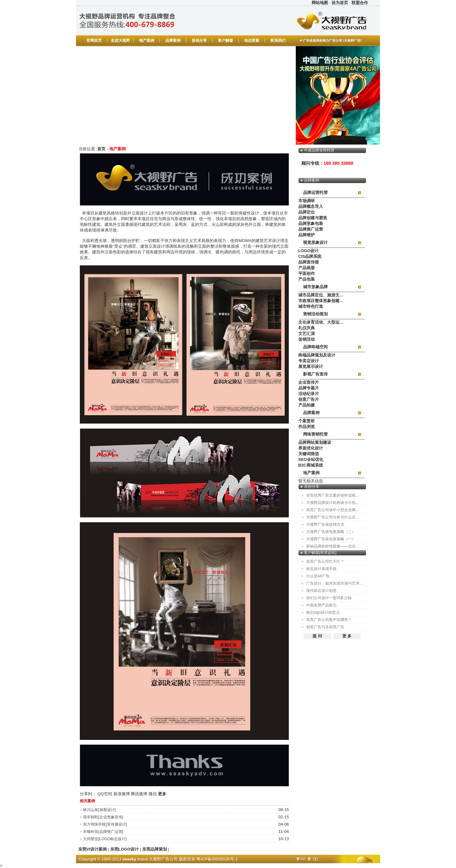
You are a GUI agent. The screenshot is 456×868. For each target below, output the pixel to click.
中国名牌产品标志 (321, 605)
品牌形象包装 (311, 223)
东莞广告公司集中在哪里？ (329, 620)
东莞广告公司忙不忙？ (325, 561)
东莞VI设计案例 (92, 849)
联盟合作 (360, 3)
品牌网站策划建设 (315, 442)
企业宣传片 (309, 382)
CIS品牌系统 (310, 256)
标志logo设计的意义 (323, 612)
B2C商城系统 (311, 465)
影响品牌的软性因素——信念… (333, 546)
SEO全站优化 (311, 459)
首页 (101, 149)
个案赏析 (307, 421)
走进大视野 (120, 40)
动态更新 (252, 40)
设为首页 (340, 3)
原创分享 (199, 40)
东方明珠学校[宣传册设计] (105, 824)
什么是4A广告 (318, 576)
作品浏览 (307, 427)
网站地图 (320, 3)
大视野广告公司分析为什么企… (333, 517)
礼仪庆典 (307, 328)
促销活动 (307, 339)
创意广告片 (309, 399)
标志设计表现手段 (321, 569)
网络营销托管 (315, 434)
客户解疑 (225, 40)
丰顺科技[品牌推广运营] (103, 832)
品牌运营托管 (315, 192)
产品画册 (307, 268)
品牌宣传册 (309, 262)
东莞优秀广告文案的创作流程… (333, 495)
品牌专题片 (309, 388)
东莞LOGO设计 (124, 849)
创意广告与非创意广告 (325, 627)
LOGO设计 (308, 251)
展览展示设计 (311, 366)
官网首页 (94, 40)
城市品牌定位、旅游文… (321, 295)
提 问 (317, 636)
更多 (162, 794)
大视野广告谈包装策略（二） (331, 532)
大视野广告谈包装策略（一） (331, 539)
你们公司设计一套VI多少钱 (329, 598)
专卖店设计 (309, 361)
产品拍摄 (307, 405)
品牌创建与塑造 (313, 218)
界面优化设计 (311, 448)
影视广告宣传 (315, 374)
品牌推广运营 (311, 229)
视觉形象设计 (315, 242)
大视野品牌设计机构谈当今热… (333, 503)
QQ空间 (105, 794)
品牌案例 (173, 40)
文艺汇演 (307, 334)
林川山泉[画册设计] (99, 810)
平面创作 (307, 273)
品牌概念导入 (311, 206)
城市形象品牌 (315, 287)
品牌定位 (307, 212)
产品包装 (307, 279)
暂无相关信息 (311, 481)
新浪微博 (122, 794)
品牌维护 (307, 235)
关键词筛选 (309, 454)
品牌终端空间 (315, 347)
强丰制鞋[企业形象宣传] (103, 817)
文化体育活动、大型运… (321, 322)
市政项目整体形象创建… (321, 301)
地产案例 (147, 40)
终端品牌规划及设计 (317, 355)
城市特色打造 (311, 306)
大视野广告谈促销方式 (325, 524)
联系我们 (278, 40)
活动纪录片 (309, 394)
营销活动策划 (315, 314)
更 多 (347, 636)
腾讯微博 (139, 794)
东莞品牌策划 (155, 849)
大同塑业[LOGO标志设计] (105, 839)
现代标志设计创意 (321, 591)
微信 (153, 794)
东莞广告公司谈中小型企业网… (333, 510)
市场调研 (307, 201)
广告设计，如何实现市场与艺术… (335, 583)
